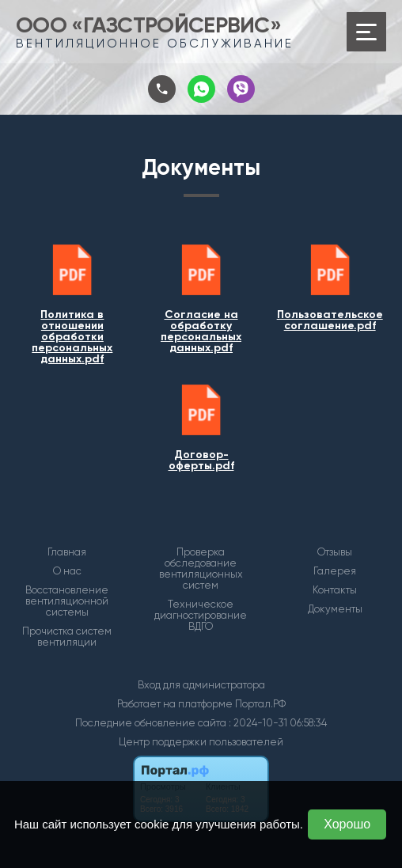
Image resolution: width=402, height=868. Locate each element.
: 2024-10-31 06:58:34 (278, 723)
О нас (67, 571)
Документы (335, 609)
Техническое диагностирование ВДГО (201, 616)
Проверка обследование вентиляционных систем (201, 569)
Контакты (335, 590)
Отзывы (335, 552)
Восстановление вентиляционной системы (67, 601)
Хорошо (347, 824)
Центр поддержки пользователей (201, 742)
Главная (67, 552)
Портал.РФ (260, 704)
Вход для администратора (201, 685)
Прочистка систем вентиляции (67, 637)
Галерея (335, 571)
